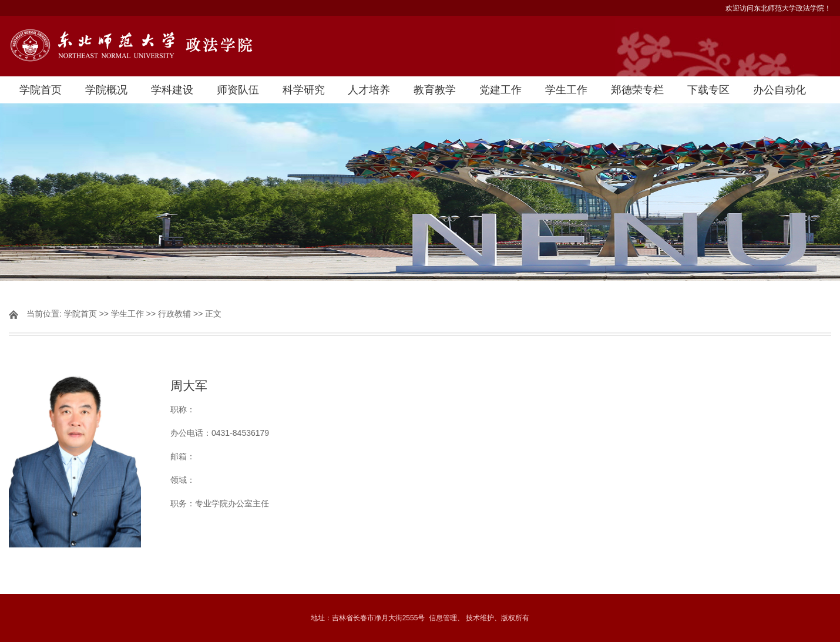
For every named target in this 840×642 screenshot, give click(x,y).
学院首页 (41, 90)
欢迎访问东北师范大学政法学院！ (778, 8)
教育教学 (435, 90)
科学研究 (304, 90)
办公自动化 (779, 90)
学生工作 (566, 90)
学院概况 (106, 90)
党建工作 (500, 90)
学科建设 (172, 90)
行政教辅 (174, 314)
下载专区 (708, 90)
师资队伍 (238, 90)
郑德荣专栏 (637, 90)
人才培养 (369, 90)
